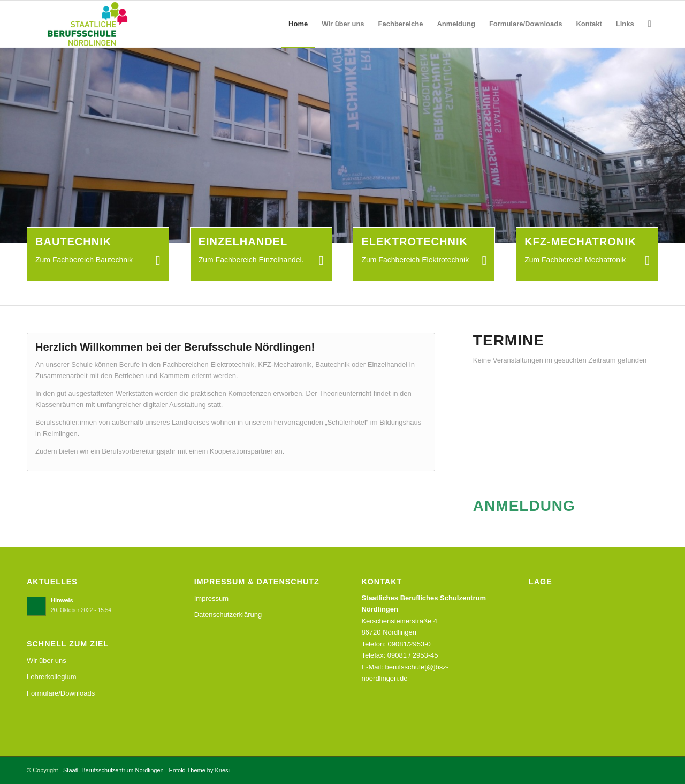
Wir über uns (47, 661)
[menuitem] (298, 24)
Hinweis (62, 600)
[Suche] (650, 24)
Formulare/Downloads (61, 693)
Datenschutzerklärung (228, 615)
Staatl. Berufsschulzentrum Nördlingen (113, 770)
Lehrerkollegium (52, 677)
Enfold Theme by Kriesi (200, 770)
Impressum (211, 598)
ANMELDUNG (524, 506)
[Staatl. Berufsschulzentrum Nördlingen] (79, 24)
